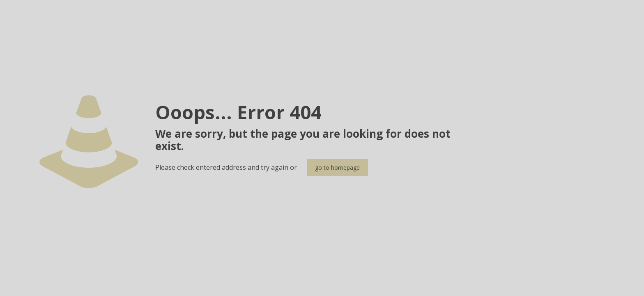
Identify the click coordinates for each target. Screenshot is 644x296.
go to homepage (337, 168)
